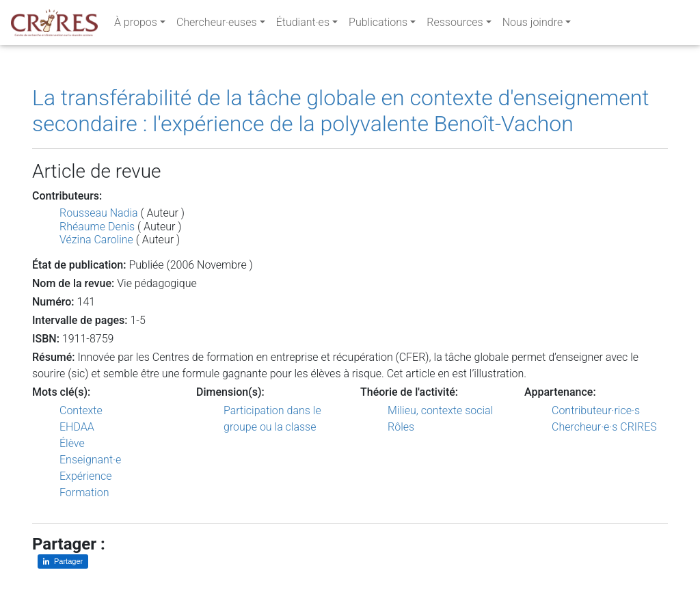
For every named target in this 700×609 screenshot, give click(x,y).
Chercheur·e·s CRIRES (604, 427)
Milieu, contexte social (440, 410)
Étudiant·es (303, 25)
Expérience (86, 476)
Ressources (455, 25)
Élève (72, 443)
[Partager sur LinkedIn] (63, 561)
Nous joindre (533, 25)
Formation (84, 492)
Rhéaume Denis (97, 227)
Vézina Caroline (96, 240)
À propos (136, 25)
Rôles (401, 427)
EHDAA (77, 427)
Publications (378, 25)
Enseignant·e (90, 460)
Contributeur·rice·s (596, 410)
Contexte (81, 410)
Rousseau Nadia (99, 213)
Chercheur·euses (217, 25)
